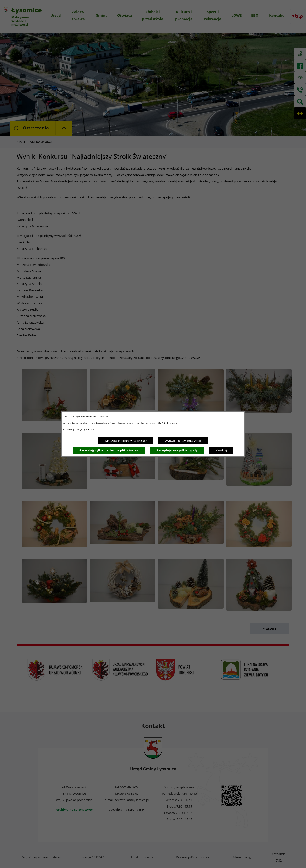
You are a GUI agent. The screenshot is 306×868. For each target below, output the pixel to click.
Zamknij (221, 450)
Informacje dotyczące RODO (79, 429)
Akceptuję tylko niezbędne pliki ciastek (109, 450)
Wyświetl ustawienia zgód (183, 441)
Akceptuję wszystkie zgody (177, 450)
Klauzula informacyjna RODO (126, 441)
